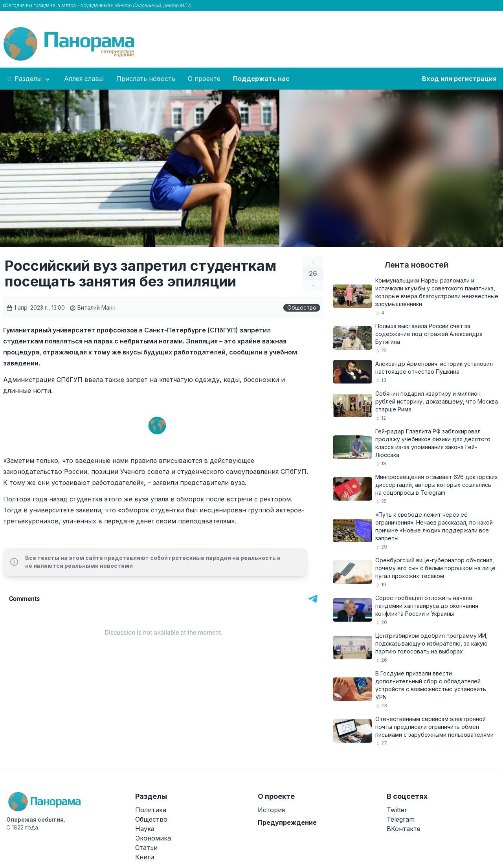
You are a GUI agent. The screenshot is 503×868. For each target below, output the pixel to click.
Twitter (397, 810)
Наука (145, 829)
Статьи (146, 848)
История (271, 810)
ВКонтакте (404, 829)
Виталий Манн (93, 307)
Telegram (401, 819)
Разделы (29, 79)
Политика (151, 810)
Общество (302, 307)
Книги (145, 857)
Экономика (153, 838)
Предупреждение (287, 822)
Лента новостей (416, 265)
